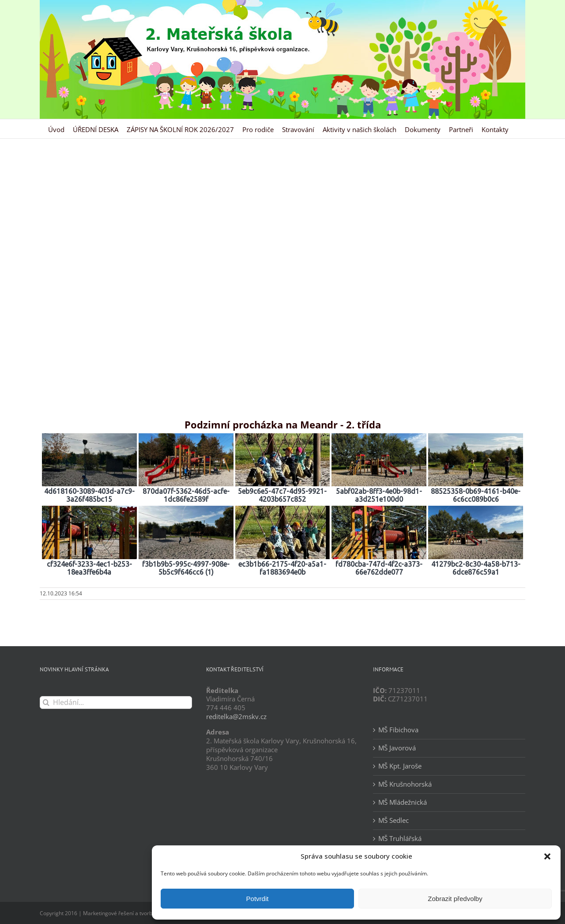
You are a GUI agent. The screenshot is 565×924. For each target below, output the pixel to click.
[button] (547, 856)
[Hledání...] (116, 702)
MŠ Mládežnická (403, 802)
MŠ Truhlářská (400, 839)
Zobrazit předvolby (455, 899)
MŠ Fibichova (398, 730)
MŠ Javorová (397, 748)
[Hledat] (46, 702)
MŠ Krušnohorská (405, 784)
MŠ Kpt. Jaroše (400, 766)
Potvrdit (258, 899)
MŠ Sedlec (394, 820)
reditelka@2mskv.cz (236, 716)
